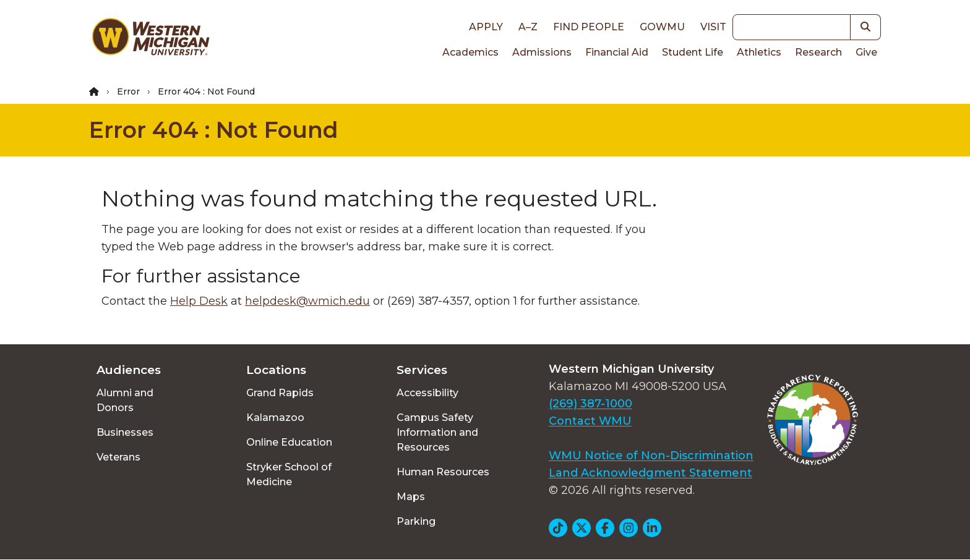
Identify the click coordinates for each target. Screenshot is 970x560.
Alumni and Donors (125, 400)
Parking (416, 521)
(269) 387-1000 (590, 404)
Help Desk (199, 301)
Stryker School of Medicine (289, 474)
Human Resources (443, 472)
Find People (589, 27)
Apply (486, 27)
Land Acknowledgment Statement (650, 473)
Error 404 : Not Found (214, 130)
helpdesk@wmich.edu (307, 301)
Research (818, 52)
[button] (866, 27)
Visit (713, 27)
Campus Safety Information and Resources (437, 432)
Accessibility (427, 393)
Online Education (289, 442)
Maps (411, 497)
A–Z (528, 27)
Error (128, 91)
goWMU (662, 27)
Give (866, 52)
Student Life (693, 52)
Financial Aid (617, 52)
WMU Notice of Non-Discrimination (651, 456)
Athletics (759, 52)
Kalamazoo (275, 418)
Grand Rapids (280, 393)
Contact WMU (590, 421)
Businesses (125, 432)
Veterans (118, 457)
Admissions (542, 52)
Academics (470, 52)
